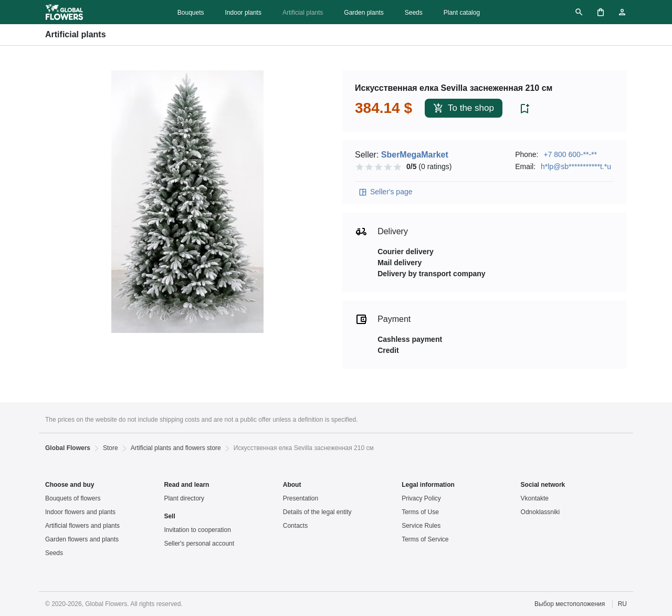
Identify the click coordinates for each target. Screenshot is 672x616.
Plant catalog (462, 13)
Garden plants (364, 13)
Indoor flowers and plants (80, 512)
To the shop (464, 108)
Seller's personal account (199, 544)
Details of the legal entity (317, 512)
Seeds (414, 13)
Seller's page (385, 192)
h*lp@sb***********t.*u (576, 166)
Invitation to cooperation (197, 530)
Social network (543, 485)
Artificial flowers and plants (82, 526)
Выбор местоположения (570, 604)
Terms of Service (425, 539)
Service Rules (421, 526)
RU (622, 604)
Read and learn (186, 485)
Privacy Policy (421, 498)
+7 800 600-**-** (570, 154)
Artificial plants (303, 13)
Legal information (428, 485)
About (292, 485)
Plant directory (184, 498)
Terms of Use (420, 512)
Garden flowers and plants (82, 539)
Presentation (301, 498)
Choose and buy (70, 485)
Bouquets (191, 13)
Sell (169, 516)
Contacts (295, 526)
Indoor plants (243, 13)
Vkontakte (535, 498)
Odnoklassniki (540, 512)
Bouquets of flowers (73, 498)
